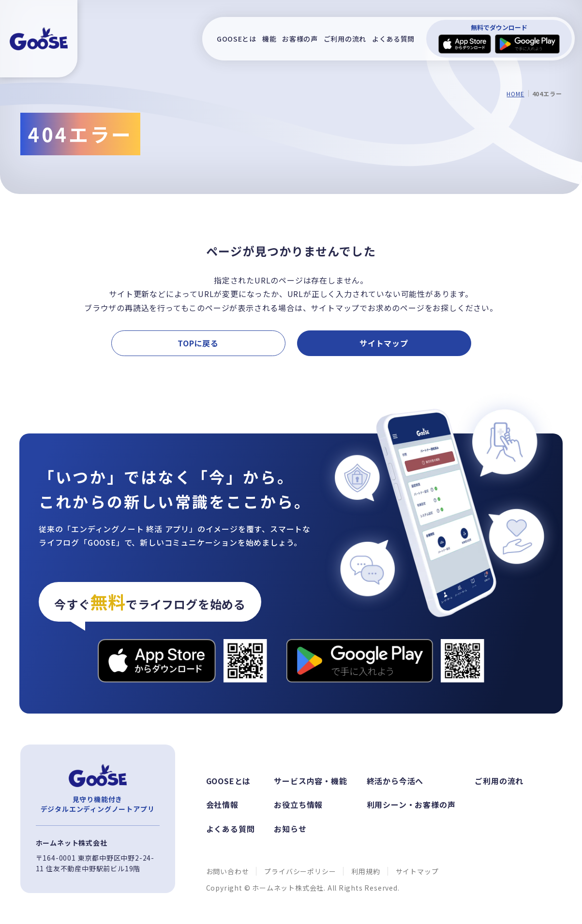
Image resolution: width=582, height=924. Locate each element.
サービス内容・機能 (310, 781)
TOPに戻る (198, 343)
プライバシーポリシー (300, 871)
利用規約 (366, 871)
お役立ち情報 (298, 805)
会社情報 (222, 805)
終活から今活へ (395, 781)
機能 (269, 39)
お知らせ (290, 829)
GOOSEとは (237, 39)
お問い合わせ (228, 871)
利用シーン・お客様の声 (411, 805)
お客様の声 (300, 39)
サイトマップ (384, 343)
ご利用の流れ (345, 39)
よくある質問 (393, 39)
